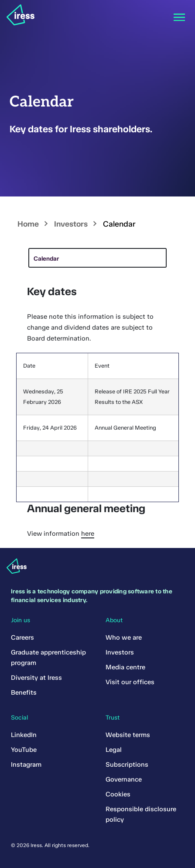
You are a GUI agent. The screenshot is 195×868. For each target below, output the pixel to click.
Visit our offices (130, 682)
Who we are (124, 637)
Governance (124, 779)
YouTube (24, 750)
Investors (71, 224)
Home (28, 224)
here (88, 534)
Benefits (24, 692)
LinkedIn (24, 735)
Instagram (26, 765)
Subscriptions (127, 765)
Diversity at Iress (36, 678)
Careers (22, 637)
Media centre (125, 667)
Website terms (128, 735)
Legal (114, 750)
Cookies (118, 794)
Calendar (46, 259)
